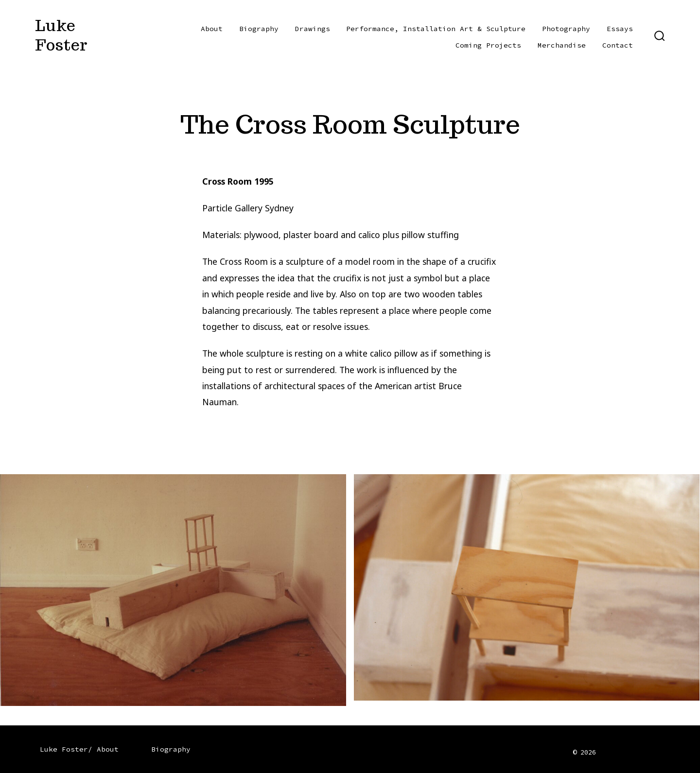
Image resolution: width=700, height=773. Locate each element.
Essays (620, 29)
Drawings (313, 29)
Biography (259, 29)
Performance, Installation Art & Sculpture (436, 29)
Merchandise (562, 45)
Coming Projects (488, 45)
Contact (618, 45)
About (212, 29)
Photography (566, 29)
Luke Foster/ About (79, 749)
